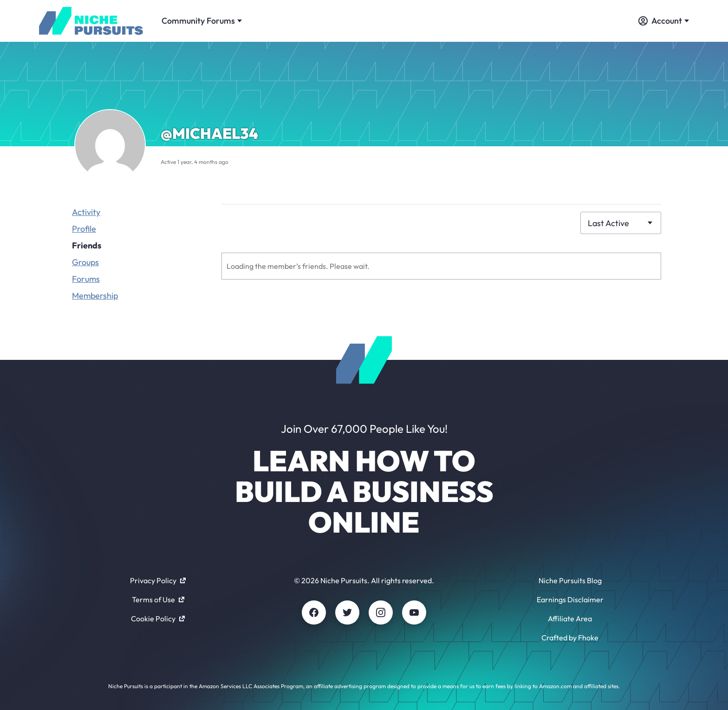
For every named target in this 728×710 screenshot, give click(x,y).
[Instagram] (381, 612)
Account (664, 21)
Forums (86, 279)
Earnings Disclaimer (570, 599)
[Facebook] (314, 612)
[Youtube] (414, 612)
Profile (84, 229)
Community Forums (202, 21)
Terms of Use (158, 599)
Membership (95, 296)
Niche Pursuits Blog (570, 580)
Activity (86, 212)
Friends (87, 245)
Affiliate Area (570, 619)
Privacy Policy (158, 580)
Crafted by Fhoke (570, 638)
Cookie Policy (158, 619)
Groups (85, 262)
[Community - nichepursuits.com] (91, 21)
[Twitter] (347, 612)
